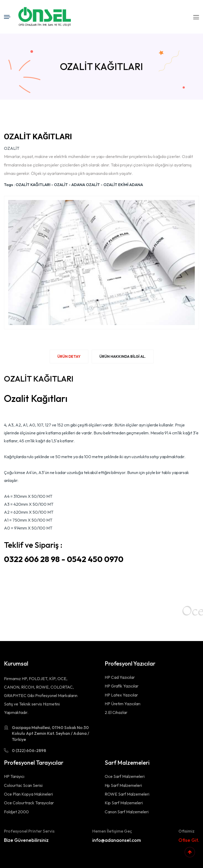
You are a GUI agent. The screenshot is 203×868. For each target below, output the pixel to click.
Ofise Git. (189, 840)
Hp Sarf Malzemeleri (123, 785)
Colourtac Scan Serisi (23, 785)
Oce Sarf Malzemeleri (125, 776)
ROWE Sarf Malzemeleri (127, 794)
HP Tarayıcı (14, 776)
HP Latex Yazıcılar (121, 695)
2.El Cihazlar (116, 712)
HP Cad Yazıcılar (120, 677)
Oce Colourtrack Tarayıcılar (29, 803)
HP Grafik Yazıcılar (122, 686)
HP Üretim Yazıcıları (123, 704)
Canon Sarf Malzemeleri (127, 812)
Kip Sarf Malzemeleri (124, 803)
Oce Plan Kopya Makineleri (28, 794)
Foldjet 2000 (16, 812)
